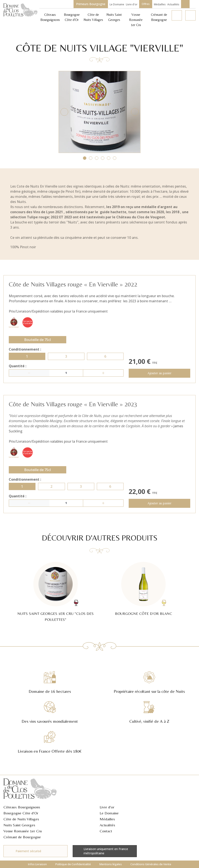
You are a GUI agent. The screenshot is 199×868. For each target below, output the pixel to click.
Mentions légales (111, 864)
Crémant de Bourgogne (22, 837)
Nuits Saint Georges (19, 825)
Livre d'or (132, 4)
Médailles (160, 4)
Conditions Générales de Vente (151, 864)
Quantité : (18, 368)
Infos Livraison (37, 864)
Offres (146, 4)
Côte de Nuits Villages (21, 819)
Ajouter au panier (159, 375)
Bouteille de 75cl (38, 342)
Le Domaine (117, 4)
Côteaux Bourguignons (22, 807)
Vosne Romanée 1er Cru (136, 20)
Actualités (173, 4)
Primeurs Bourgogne (91, 4)
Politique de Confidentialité (73, 864)
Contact (106, 831)
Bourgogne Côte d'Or (21, 813)
